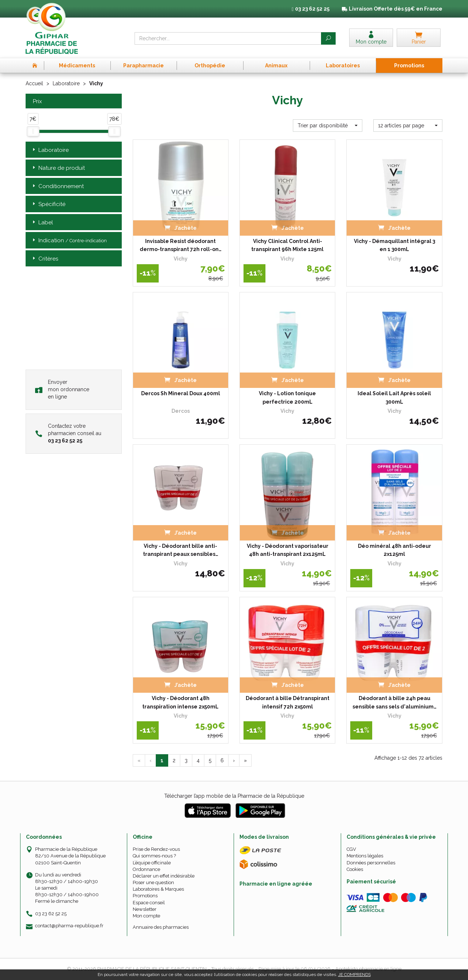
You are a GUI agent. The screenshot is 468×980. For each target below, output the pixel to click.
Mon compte (146, 916)
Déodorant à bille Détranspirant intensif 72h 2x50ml (288, 702)
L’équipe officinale (152, 863)
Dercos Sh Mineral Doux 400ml (181, 393)
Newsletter (145, 909)
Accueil (34, 83)
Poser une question (153, 882)
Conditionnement (57, 186)
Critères (45, 259)
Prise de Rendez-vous (156, 849)
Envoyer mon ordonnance (62, 389)
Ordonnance (146, 869)
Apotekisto (368, 969)
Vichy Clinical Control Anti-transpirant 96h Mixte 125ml (287, 245)
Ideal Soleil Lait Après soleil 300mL (394, 397)
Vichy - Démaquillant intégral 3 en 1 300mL (395, 245)
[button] (327, 126)
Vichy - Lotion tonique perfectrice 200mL (287, 397)
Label (42, 223)
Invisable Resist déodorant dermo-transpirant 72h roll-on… (181, 245)
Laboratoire (66, 83)
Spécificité (48, 204)
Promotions (145, 896)
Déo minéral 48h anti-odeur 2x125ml (395, 550)
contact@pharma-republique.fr (69, 926)
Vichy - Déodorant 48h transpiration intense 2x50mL (180, 702)
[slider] (33, 131)
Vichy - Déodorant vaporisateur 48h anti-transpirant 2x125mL (288, 550)
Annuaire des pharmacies (161, 927)
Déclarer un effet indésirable (164, 876)
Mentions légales (365, 856)
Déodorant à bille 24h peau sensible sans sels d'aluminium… (395, 702)
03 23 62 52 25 (51, 914)
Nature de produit (58, 168)
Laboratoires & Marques (158, 889)
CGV (351, 849)
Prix (37, 102)
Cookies (355, 869)
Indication (69, 241)
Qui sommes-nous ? (154, 856)
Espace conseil (149, 903)
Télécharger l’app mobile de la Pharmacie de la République (234, 796)
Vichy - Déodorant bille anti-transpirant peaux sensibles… (181, 550)
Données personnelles (371, 863)
